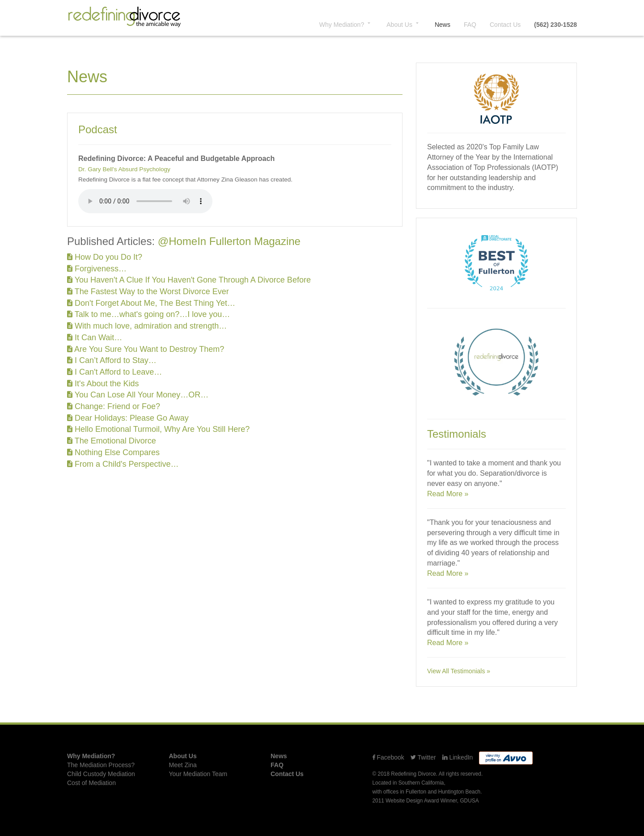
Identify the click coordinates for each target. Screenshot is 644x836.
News (443, 25)
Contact (505, 25)
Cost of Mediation (91, 783)
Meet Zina (183, 765)
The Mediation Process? (101, 765)
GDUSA (469, 801)
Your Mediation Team (198, 774)
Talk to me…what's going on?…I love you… (148, 314)
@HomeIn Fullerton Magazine (229, 241)
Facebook (388, 757)
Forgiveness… (97, 269)
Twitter (423, 757)
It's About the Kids (103, 384)
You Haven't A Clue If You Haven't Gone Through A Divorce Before (189, 280)
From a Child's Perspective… (123, 464)
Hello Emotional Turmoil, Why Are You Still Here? (158, 429)
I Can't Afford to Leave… (114, 372)
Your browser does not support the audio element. (145, 201)
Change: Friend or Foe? (114, 406)
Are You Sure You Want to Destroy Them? (146, 349)
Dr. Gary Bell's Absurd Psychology (124, 169)
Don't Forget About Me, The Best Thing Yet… (151, 303)
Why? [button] (346, 24)
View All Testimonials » (459, 671)
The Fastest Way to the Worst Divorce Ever (148, 291)
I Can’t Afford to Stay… (112, 360)
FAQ (470, 25)
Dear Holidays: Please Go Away (128, 418)
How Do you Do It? (105, 257)
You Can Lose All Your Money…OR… (138, 395)
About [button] (404, 24)
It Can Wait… (95, 338)
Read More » (448, 494)
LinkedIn (458, 757)
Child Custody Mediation (101, 774)
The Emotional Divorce (112, 441)
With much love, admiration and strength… (147, 326)
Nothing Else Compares (113, 452)
